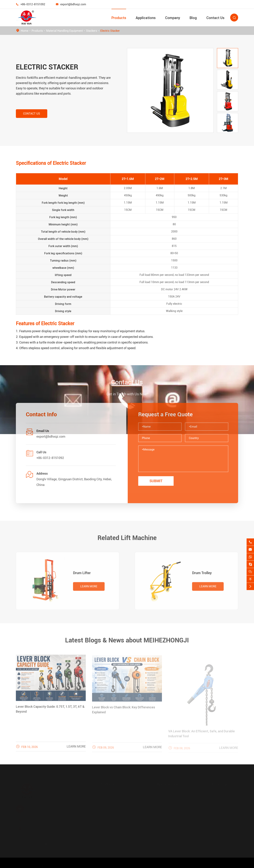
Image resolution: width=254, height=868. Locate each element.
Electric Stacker (110, 31)
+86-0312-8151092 (33, 4)
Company (173, 18)
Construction (166, 796)
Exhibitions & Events (224, 815)
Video (214, 827)
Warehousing (166, 808)
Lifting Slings (108, 821)
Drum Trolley (202, 576)
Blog (193, 18)
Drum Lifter (82, 576)
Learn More (89, 589)
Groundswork (166, 815)
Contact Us (215, 18)
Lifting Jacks (108, 827)
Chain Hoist (107, 796)
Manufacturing (167, 802)
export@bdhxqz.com (73, 4)
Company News (221, 802)
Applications (146, 18)
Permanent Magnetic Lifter (118, 833)
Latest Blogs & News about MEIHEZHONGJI (127, 637)
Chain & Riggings (111, 808)
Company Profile (221, 796)
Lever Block (107, 802)
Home (25, 31)
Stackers (92, 31)
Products (119, 18)
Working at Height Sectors (175, 833)
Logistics (163, 827)
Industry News (220, 808)
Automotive (165, 821)
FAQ (213, 821)
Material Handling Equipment (64, 31)
